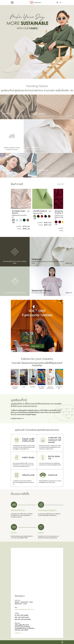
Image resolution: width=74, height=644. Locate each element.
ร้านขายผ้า (16, 363)
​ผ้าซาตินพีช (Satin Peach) (19, 212)
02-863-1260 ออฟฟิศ (21, 615)
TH (61, 2)
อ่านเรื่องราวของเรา (17, 418)
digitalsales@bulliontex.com (24, 609)
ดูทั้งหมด (60, 184)
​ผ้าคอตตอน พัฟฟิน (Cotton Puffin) (61, 212)
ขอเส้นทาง (18, 633)
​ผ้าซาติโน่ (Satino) (40, 211)
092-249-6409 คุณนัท (22, 617)
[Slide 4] (39, 72)
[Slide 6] (49, 72)
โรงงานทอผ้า (32, 404)
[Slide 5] (44, 72)
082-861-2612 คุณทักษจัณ (23, 619)
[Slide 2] (30, 72)
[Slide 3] (35, 72)
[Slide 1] (25, 72)
